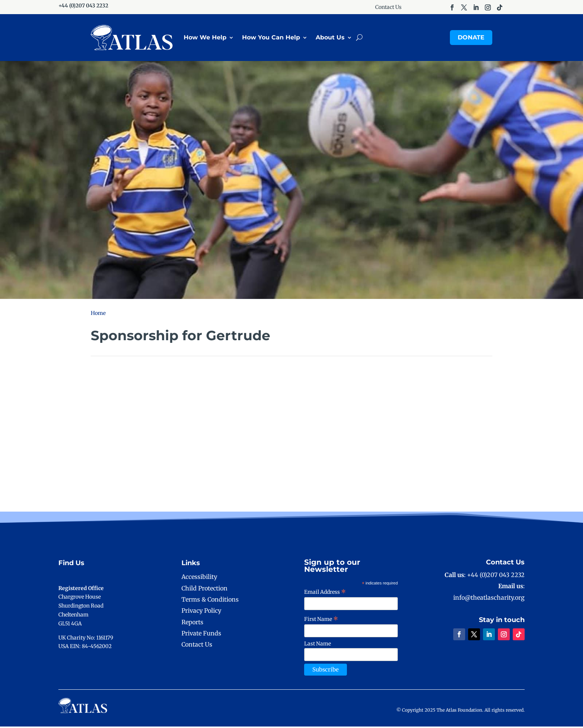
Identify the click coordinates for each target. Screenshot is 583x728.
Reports (192, 624)
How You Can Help (271, 38)
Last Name (318, 645)
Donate (471, 38)
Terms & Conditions (210, 601)
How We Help (205, 38)
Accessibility (199, 578)
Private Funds (201, 635)
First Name (321, 621)
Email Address (325, 593)
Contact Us (388, 7)
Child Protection (204, 590)
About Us (330, 38)
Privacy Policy (201, 612)
